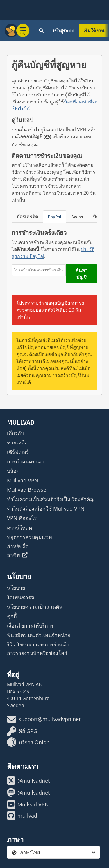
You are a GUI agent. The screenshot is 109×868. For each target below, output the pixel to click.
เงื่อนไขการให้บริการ (30, 625)
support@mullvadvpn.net (44, 719)
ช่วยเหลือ (17, 442)
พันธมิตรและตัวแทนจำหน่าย (39, 635)
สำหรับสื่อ (18, 546)
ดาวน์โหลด (19, 528)
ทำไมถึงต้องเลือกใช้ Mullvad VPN (46, 509)
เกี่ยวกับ (16, 433)
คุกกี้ (12, 616)
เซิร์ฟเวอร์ (18, 452)
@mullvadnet (28, 781)
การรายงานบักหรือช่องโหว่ (37, 653)
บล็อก (13, 471)
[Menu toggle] (23, 31)
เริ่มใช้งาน (94, 31)
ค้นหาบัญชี (81, 274)
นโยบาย (16, 588)
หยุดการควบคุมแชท (30, 537)
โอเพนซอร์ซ (21, 597)
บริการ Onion (28, 742)
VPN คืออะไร (22, 518)
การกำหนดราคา (25, 461)
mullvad (22, 816)
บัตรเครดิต (27, 217)
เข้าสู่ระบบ (64, 31)
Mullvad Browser (28, 490)
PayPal (55, 217)
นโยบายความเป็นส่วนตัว (34, 607)
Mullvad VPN (23, 480)
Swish (77, 217)
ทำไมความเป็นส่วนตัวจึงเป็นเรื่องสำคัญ (51, 499)
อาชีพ (17, 555)
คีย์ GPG (22, 731)
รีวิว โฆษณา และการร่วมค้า (38, 644)
